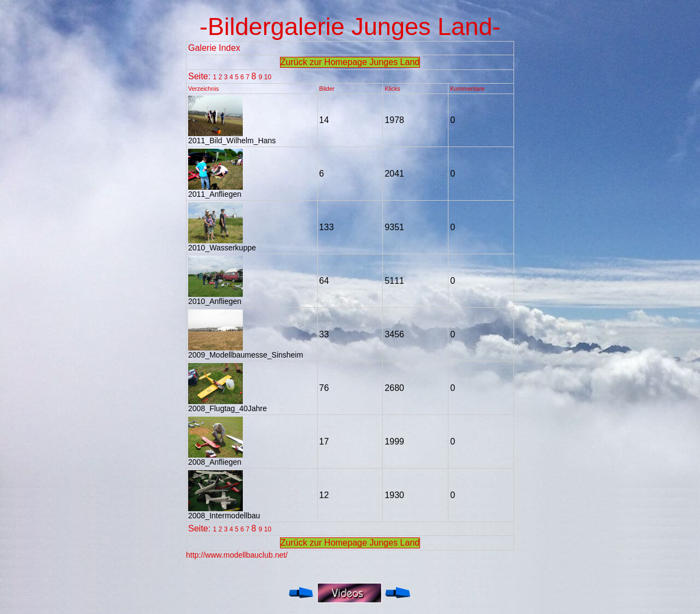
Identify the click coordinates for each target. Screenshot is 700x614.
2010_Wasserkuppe (222, 244)
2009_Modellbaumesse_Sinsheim (246, 351)
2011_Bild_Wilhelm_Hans (232, 137)
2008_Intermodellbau (224, 512)
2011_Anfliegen (215, 191)
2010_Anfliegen (215, 298)
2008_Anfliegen (215, 458)
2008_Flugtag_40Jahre (227, 405)
